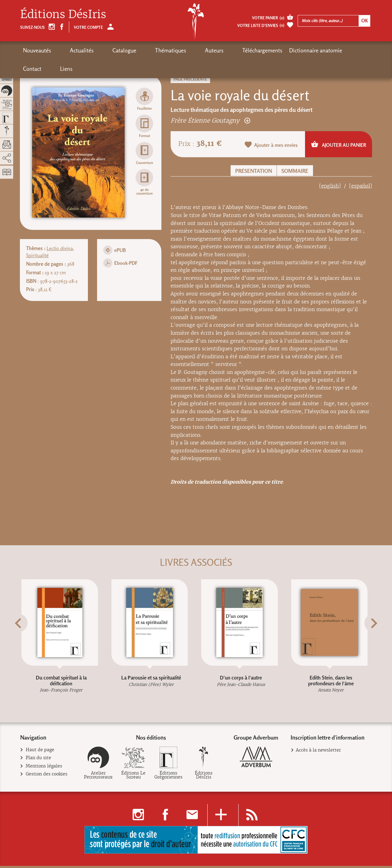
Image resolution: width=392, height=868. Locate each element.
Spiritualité (37, 255)
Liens (320, 50)
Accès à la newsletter (318, 752)
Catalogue (100, 50)
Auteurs (166, 50)
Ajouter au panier (339, 145)
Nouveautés (37, 50)
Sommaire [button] (295, 171)
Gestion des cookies (47, 777)
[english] (330, 186)
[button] (28, 638)
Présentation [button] (254, 171)
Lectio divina (60, 248)
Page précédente (190, 79)
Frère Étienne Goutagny (210, 120)
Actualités (70, 50)
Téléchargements (203, 50)
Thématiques (135, 50)
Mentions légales (44, 768)
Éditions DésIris (63, 14)
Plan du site (39, 760)
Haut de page (40, 752)
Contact (298, 50)
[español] (361, 186)
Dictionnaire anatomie (256, 50)
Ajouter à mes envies (271, 145)
